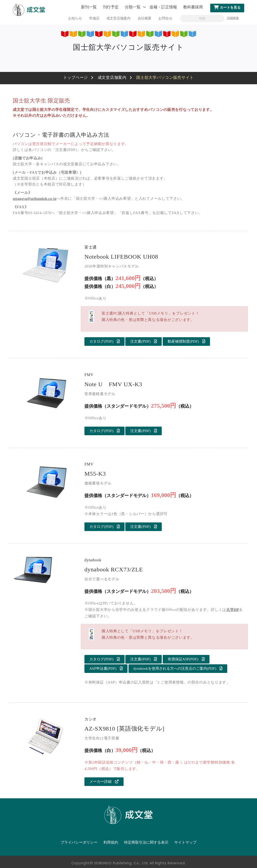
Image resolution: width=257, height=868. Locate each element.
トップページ (76, 77)
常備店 (94, 18)
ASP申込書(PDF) (106, 668)
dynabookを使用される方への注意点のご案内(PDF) (178, 668)
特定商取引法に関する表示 (146, 842)
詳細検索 (233, 18)
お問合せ (165, 18)
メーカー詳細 (104, 782)
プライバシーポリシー (79, 842)
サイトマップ (185, 842)
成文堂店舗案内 (118, 18)
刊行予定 (111, 7)
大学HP (233, 610)
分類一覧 (133, 7)
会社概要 (145, 18)
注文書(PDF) (144, 341)
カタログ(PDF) (104, 341)
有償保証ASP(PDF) (186, 659)
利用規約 (111, 842)
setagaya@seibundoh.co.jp (35, 199)
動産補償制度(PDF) (186, 341)
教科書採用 (193, 7)
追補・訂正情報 (163, 7)
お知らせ (75, 18)
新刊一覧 (89, 7)
